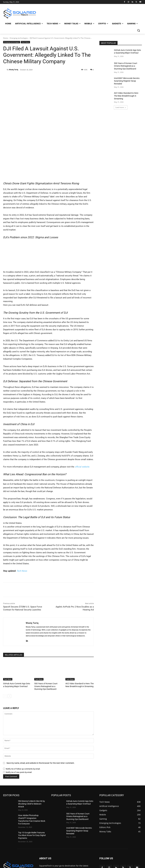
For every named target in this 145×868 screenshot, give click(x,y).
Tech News (25, 42)
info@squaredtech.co (61, 854)
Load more (121, 107)
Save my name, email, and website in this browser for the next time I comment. (41, 732)
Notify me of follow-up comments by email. (23, 738)
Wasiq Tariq (14, 70)
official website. (82, 437)
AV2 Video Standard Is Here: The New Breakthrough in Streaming (126, 96)
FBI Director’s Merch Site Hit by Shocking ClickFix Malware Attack (32, 773)
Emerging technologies (19, 38)
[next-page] (9, 665)
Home (6, 38)
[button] (138, 30)
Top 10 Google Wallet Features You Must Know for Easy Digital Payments (32, 805)
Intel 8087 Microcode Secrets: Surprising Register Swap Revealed (127, 81)
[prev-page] (5, 665)
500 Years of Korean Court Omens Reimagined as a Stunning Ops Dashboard (48, 656)
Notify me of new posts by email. (19, 741)
